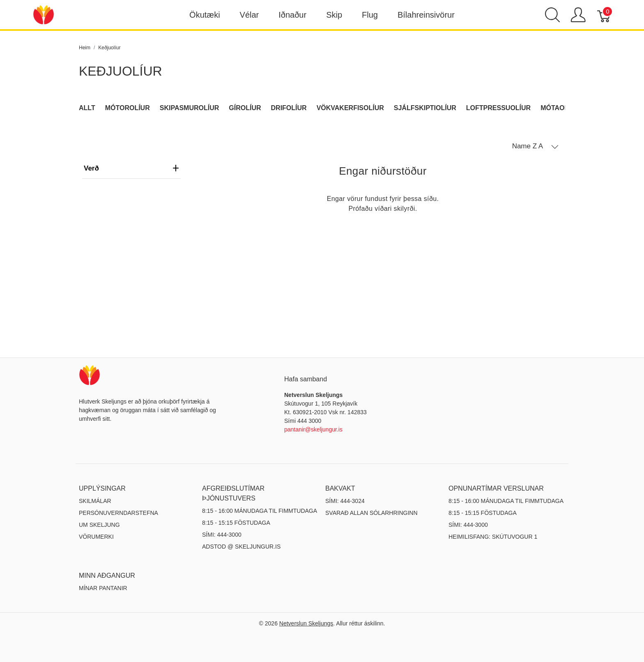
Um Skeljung (99, 525)
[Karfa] (604, 15)
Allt (87, 108)
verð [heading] (131, 168)
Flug (370, 15)
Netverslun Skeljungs (306, 623)
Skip (334, 15)
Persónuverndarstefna (118, 513)
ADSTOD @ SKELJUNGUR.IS (241, 547)
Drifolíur (289, 108)
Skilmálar (95, 501)
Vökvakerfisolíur (350, 108)
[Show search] (552, 15)
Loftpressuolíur (498, 108)
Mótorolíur (128, 108)
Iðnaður (292, 15)
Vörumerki (96, 537)
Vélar (250, 15)
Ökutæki (205, 15)
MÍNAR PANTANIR (103, 588)
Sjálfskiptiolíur (425, 108)
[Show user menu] (578, 15)
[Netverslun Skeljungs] (44, 14)
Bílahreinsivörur (426, 15)
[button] (535, 146)
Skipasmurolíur (190, 108)
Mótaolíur (560, 108)
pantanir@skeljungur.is (313, 429)
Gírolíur (245, 108)
